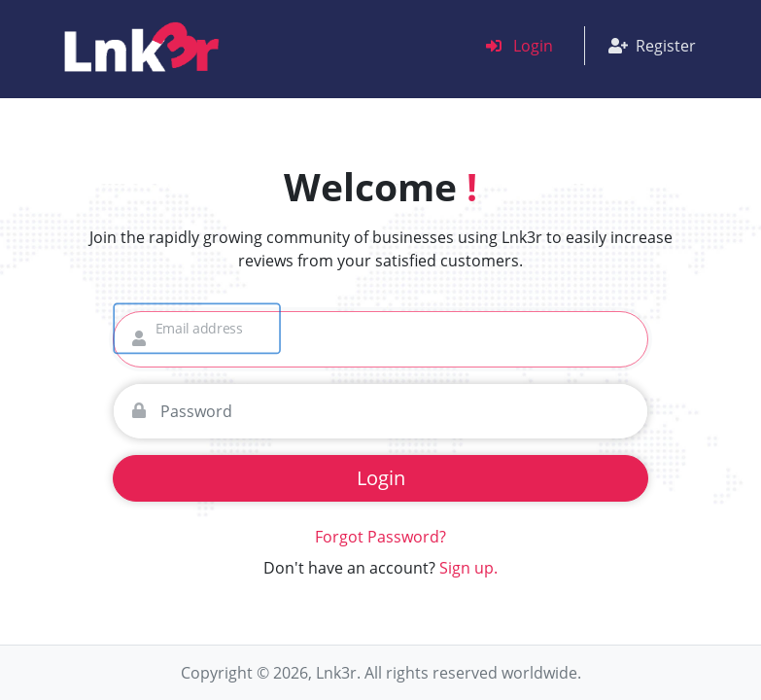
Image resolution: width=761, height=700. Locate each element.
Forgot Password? (380, 537)
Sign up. (468, 568)
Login (519, 46)
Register (652, 46)
